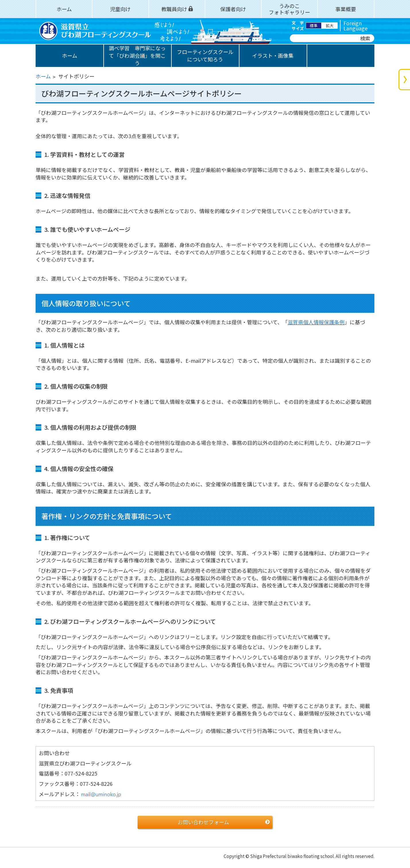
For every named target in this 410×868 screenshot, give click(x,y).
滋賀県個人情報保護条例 (316, 322)
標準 (314, 26)
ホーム (43, 76)
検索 (365, 38)
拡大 (330, 26)
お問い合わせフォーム (203, 822)
